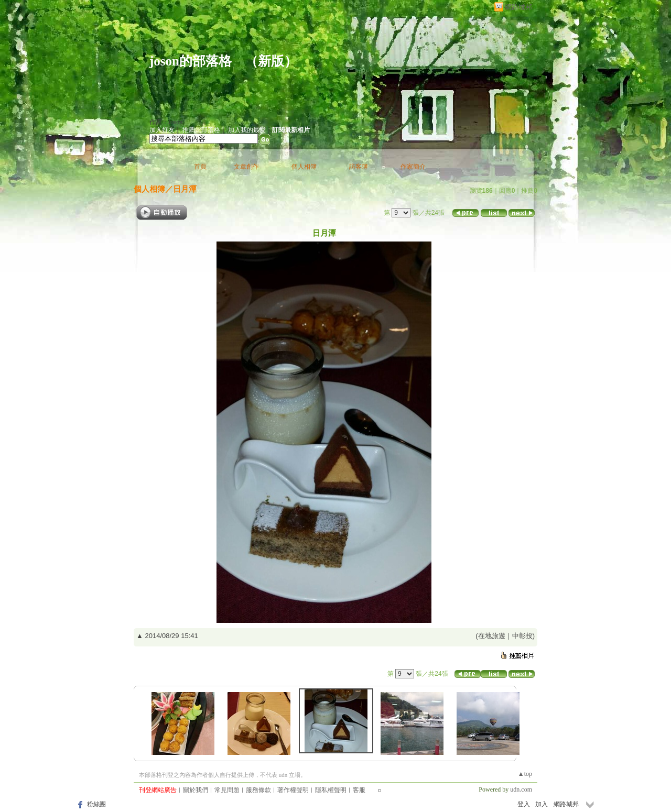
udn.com (521, 789)
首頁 (200, 167)
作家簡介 (413, 167)
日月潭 (185, 189)
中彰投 (522, 636)
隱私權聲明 (331, 790)
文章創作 (246, 167)
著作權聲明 (293, 790)
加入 (542, 804)
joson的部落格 (191, 61)
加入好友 (162, 130)
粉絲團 (96, 804)
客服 (359, 790)
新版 (271, 61)
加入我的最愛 (247, 130)
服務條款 (258, 790)
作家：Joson (166, 122)
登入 (524, 804)
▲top (525, 774)
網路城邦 (518, 7)
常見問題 (227, 790)
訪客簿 (359, 167)
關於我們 (196, 790)
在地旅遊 (492, 636)
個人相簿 (304, 167)
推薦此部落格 (201, 130)
